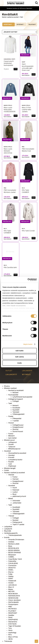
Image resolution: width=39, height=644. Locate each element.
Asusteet (7, 451)
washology (12, 633)
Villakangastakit (18, 414)
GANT (11, 578)
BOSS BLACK (14, 548)
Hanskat (11, 455)
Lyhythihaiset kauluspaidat (22, 397)
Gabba (11, 576)
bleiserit (15, 405)
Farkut (11, 434)
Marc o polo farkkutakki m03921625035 (10, 110)
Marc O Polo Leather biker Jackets (27, 110)
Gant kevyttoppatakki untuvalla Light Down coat (28, 67)
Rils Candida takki (10, 267)
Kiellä (19, 363)
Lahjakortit (11, 374)
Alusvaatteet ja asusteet (17, 453)
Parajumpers (13, 604)
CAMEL (11, 557)
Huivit (15, 488)
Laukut (15, 492)
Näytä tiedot (28, 344)
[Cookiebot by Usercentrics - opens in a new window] (28, 280)
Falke (10, 574)
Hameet (15, 479)
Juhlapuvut (12, 442)
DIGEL (11, 570)
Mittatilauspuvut (14, 449)
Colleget (16, 401)
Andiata (11, 542)
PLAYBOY (12, 611)
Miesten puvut (9, 440)
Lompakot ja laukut (15, 460)
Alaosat (11, 475)
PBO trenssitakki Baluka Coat (28, 150)
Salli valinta (19, 357)
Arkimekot (16, 501)
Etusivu (7, 386)
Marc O (11, 587)
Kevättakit (8, 24)
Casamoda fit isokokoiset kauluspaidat (9, 63)
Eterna (11, 572)
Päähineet (12, 466)
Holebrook (12, 581)
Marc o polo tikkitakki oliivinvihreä (8, 151)
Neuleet (15, 393)
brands (7, 537)
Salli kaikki (19, 351)
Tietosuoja (8, 641)
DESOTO (12, 568)
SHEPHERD (13, 620)
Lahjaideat (27, 371)
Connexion (12, 565)
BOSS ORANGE (15, 553)
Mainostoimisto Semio (19, 379)
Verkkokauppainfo (11, 533)
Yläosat (11, 516)
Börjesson (12, 555)
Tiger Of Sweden (15, 626)
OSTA (16, 69)
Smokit (11, 444)
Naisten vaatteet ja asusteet (10, 17)
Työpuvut (12, 447)
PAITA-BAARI (13, 602)
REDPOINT (13, 613)
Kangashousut (18, 427)
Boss (10, 546)
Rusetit (11, 462)
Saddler (11, 615)
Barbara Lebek (14, 544)
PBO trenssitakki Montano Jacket (10, 191)
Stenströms (13, 622)
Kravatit (11, 457)
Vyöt (10, 464)
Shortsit (15, 429)
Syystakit (20, 24)
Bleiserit (11, 436)
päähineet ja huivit (19, 496)
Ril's (10, 635)
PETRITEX (12, 609)
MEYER (11, 591)
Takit (22, 17)
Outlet (9, 371)
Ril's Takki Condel (28, 231)
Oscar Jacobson (15, 600)
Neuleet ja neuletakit (16, 390)
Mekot (11, 499)
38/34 (10, 639)
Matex (11, 589)
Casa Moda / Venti (15, 559)
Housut (11, 423)
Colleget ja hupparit (16, 399)
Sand (10, 617)
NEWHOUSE (13, 598)
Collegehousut (18, 425)
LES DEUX (12, 585)
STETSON (12, 624)
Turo (10, 628)
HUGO (11, 583)
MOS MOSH (13, 594)
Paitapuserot (17, 522)
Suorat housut (18, 431)
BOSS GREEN (14, 550)
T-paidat (16, 421)
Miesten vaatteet (10, 388)
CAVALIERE (13, 563)
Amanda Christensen (16, 540)
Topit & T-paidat (18, 524)
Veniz (10, 630)
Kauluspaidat (13, 395)
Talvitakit (32, 24)
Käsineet (16, 490)
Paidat (11, 416)
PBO (10, 607)
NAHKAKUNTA (14, 596)
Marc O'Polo (13, 637)
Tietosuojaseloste (15, 535)
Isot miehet (12, 438)
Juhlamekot (17, 503)
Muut (14, 494)
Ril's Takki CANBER (25, 191)
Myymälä (26, 374)
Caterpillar (12, 561)
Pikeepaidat (17, 418)
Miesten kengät (10, 468)
